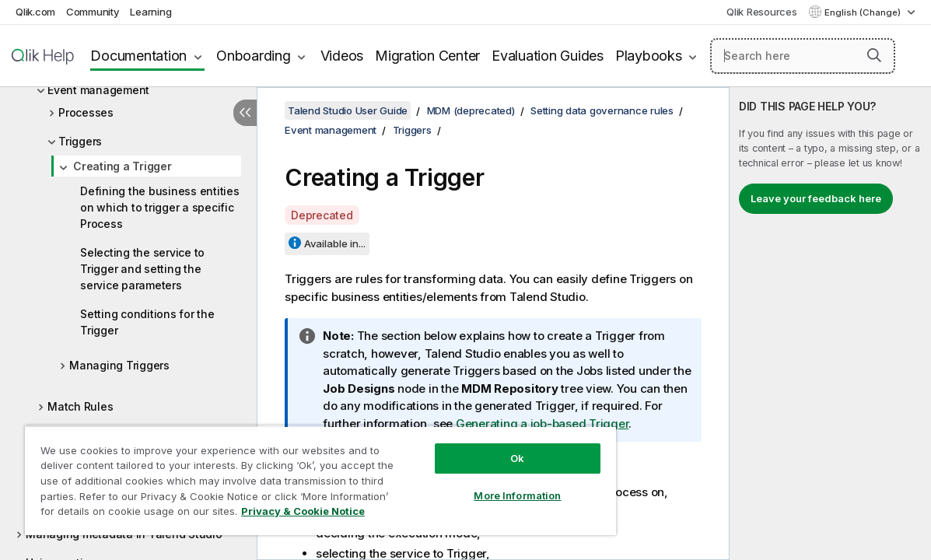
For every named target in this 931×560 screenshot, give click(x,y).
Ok (474, 446)
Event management (98, 90)
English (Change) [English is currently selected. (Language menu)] (864, 12)
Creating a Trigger (122, 166)
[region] (295, 474)
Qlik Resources (762, 12)
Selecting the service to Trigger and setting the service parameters (142, 269)
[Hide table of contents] (245, 113)
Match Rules (80, 406)
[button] (874, 55)
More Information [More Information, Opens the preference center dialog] (474, 484)
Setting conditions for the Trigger (147, 322)
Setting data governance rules (602, 110)
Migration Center (427, 56)
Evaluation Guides (548, 56)
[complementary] (830, 324)
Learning (150, 12)
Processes (86, 112)
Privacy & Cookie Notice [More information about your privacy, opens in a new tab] (131, 514)
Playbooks (649, 56)
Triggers (80, 141)
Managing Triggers (119, 365)
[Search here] (803, 56)
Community (93, 12)
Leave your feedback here (816, 198)
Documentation (138, 56)
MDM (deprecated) (471, 110)
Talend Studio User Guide (348, 110)
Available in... (335, 243)
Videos (342, 56)
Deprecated (322, 215)
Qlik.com (35, 12)
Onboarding (254, 56)
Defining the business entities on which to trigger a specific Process (160, 207)
